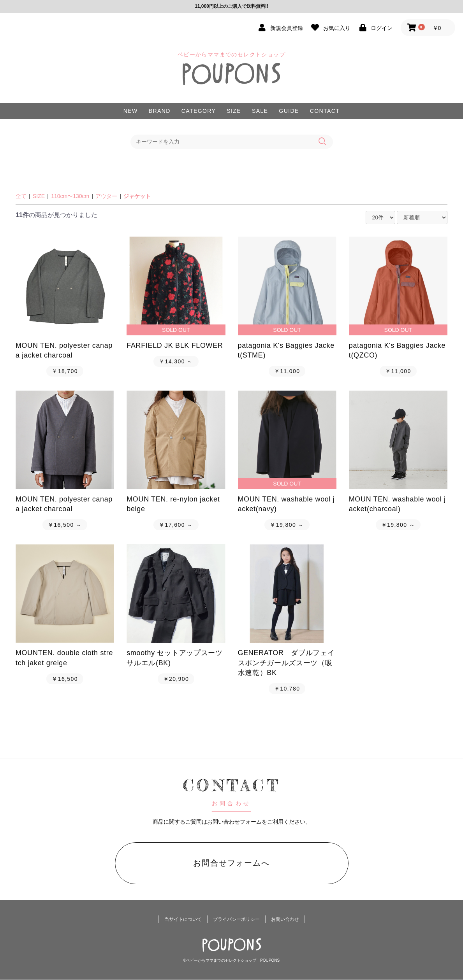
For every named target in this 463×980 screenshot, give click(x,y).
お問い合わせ (285, 920)
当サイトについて (183, 920)
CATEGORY (199, 111)
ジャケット (137, 196)
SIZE (234, 111)
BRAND (160, 111)
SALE (260, 111)
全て (21, 196)
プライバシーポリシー (236, 920)
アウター (106, 196)
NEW (131, 111)
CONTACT (325, 111)
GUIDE (289, 111)
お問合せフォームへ (232, 863)
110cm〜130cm (70, 196)
